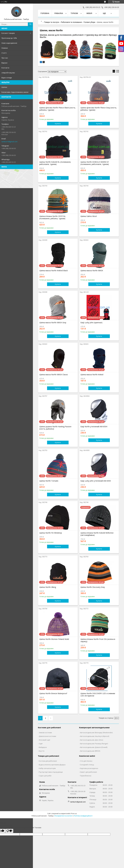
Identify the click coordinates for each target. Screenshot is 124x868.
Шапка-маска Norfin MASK (92, 271)
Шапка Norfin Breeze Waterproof (53, 693)
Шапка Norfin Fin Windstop (51, 533)
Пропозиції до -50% (9, 38)
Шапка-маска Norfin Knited (92, 375)
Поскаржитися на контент (64, 816)
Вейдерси (43, 747)
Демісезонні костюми (47, 736)
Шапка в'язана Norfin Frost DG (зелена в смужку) (98, 640)
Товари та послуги (51, 22)
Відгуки (4, 63)
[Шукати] (30, 24)
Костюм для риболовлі (48, 761)
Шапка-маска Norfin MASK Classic (54, 375)
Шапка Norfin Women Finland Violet (54, 639)
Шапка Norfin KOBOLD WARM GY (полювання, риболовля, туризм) (95, 163)
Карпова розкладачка (89, 768)
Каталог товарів (8, 33)
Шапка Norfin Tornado (49, 481)
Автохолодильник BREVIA (90, 751)
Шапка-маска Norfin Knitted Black (54, 271)
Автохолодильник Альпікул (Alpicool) (95, 736)
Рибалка (59, 13)
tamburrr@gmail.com (9, 142)
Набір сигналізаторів (47, 768)
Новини (5, 48)
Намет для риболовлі (88, 772)
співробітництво (8, 73)
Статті (4, 53)
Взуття (42, 751)
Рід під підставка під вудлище (51, 772)
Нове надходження (9, 43)
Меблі (89, 13)
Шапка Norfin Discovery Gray (93, 587)
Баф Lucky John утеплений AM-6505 (96, 481)
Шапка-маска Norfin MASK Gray (53, 323)
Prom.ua (74, 814)
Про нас (5, 58)
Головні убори (89, 22)
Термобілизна (86, 776)
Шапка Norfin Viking (48, 587)
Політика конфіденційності (83, 816)
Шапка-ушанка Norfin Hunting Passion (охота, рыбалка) (55, 428)
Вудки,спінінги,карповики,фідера (52, 765)
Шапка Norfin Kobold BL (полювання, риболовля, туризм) (55, 163)
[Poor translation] (9, 831)
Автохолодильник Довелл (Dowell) (94, 747)
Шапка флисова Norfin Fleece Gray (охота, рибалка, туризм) (99, 109)
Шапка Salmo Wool (89, 216)
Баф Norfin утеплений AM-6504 (94, 427)
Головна (45, 13)
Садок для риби (45, 776)
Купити (58, 124)
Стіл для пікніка (86, 761)
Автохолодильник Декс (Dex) (91, 740)
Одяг (41, 744)
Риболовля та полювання (71, 22)
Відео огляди (7, 78)
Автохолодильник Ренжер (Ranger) (94, 744)
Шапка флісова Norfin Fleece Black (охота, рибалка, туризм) (57, 109)
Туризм (74, 13)
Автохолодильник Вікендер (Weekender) (96, 733)
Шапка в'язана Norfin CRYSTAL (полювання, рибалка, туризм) (53, 217)
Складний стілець (87, 765)
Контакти (5, 68)
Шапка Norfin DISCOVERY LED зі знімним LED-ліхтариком (98, 695)
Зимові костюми (45, 733)
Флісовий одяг (45, 740)
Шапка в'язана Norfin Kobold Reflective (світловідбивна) (97, 534)
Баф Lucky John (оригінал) (91, 323)
